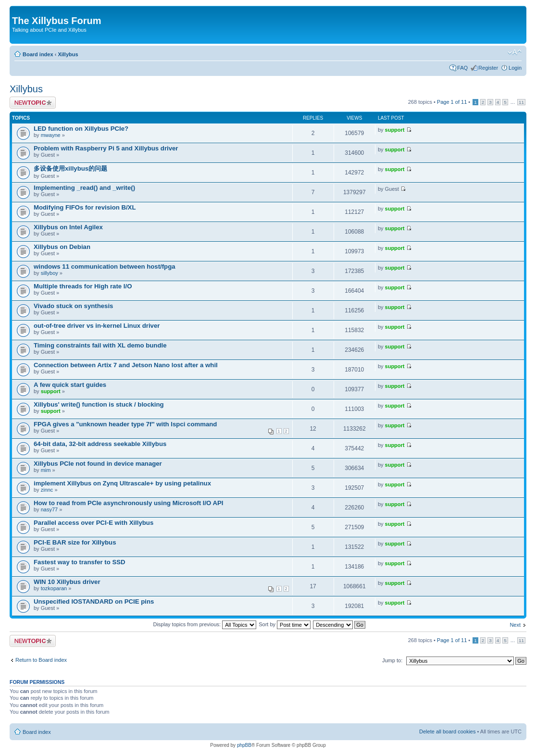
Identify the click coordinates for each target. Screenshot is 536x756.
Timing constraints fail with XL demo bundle (100, 345)
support (395, 130)
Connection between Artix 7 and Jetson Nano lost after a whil (126, 365)
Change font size (515, 52)
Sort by (285, 624)
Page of (452, 102)
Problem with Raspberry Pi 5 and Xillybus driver (106, 148)
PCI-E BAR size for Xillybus (75, 542)
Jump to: (392, 660)
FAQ (462, 68)
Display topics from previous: (205, 624)
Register (488, 68)
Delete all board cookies (447, 731)
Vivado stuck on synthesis (73, 306)
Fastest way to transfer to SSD (80, 562)
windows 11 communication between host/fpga (105, 266)
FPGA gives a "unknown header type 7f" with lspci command (125, 424)
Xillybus (68, 54)
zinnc (47, 490)
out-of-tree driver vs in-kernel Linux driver (97, 326)
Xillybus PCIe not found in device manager (98, 464)
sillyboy (50, 273)
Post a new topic (33, 103)
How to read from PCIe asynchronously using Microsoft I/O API (128, 503)
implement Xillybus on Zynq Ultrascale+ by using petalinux (122, 483)
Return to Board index (41, 660)
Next (515, 625)
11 (521, 102)
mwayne (51, 135)
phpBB (244, 745)
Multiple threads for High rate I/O (83, 286)
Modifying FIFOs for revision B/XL (85, 207)
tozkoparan (54, 588)
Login (515, 68)
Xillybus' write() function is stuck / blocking (99, 404)
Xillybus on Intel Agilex (68, 227)
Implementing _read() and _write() (84, 188)
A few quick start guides (70, 385)
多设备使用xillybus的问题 (70, 168)
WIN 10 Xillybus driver (67, 582)
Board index (38, 54)
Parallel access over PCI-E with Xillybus (93, 523)
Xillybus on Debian (62, 247)
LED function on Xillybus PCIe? (81, 129)
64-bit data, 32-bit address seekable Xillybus (100, 444)
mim (46, 470)
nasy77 (49, 509)
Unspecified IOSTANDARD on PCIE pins (94, 601)
